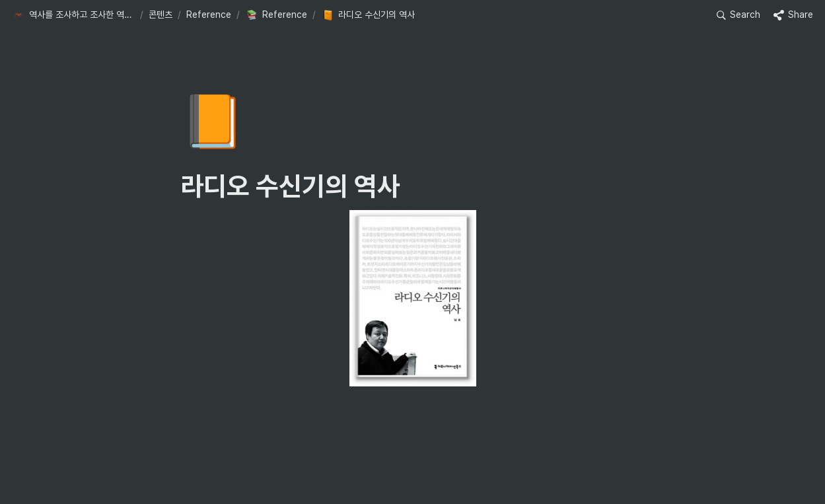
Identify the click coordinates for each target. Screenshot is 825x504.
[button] (73, 15)
